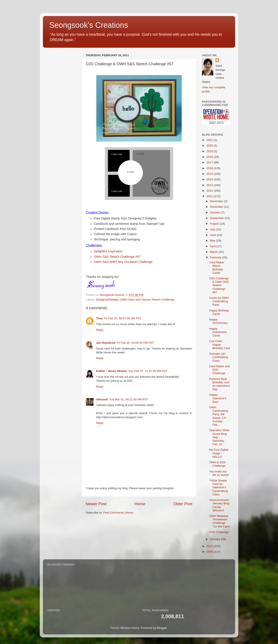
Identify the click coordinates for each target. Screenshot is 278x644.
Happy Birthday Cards (219, 312)
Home (140, 504)
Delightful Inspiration (108, 251)
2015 (210, 174)
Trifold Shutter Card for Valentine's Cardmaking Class (219, 487)
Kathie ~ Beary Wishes (112, 371)
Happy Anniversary (218, 321)
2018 (210, 157)
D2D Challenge (219, 532)
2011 (210, 196)
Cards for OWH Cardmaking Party (219, 301)
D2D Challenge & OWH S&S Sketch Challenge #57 (219, 285)
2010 (210, 546)
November (217, 207)
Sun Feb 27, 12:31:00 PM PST (148, 371)
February (216, 257)
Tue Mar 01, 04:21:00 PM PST (129, 399)
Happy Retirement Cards (218, 332)
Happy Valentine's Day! (218, 398)
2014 (210, 179)
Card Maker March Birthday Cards (217, 268)
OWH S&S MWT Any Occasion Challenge (123, 262)
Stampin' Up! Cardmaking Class (219, 357)
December (217, 201)
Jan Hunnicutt (106, 343)
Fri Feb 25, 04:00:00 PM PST (135, 343)
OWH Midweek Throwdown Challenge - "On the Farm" (220, 521)
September (217, 218)
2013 (210, 185)
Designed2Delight (107, 300)
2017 (210, 162)
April (213, 246)
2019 (210, 151)
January (215, 539)
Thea (99, 318)
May (213, 241)
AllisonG (102, 399)
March (214, 252)
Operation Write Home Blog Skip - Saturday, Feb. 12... (219, 437)
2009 (210, 552)
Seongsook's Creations (89, 25)
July (213, 229)
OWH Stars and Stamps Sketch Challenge (147, 300)
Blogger (162, 628)
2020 (210, 146)
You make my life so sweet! (219, 473)
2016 (210, 168)
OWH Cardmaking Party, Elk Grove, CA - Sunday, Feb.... (219, 416)
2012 (210, 191)
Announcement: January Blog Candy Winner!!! (219, 505)
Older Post (183, 504)
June (213, 235)
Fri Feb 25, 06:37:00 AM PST (123, 318)
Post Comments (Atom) (118, 513)
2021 (210, 140)
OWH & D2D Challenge (217, 464)
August (215, 224)
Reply (100, 330)
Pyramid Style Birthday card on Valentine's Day (220, 384)
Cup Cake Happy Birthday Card (220, 344)
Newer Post (96, 504)
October (215, 212)
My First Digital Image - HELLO (219, 453)
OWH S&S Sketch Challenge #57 (117, 257)
